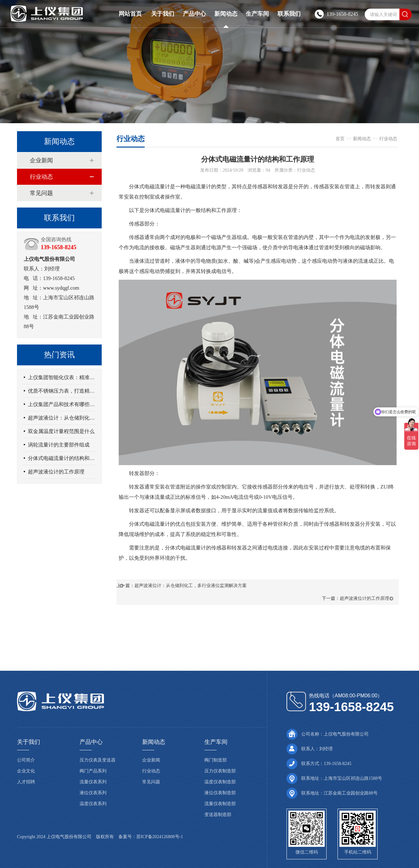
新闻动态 (226, 14)
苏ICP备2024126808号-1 (160, 837)
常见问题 (41, 193)
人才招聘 (26, 782)
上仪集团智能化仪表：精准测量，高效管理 (62, 377)
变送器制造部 (218, 815)
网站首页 (130, 14)
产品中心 (194, 14)
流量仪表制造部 (220, 804)
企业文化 (26, 771)
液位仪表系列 (93, 793)
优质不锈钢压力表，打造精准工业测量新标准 (62, 391)
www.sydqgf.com (61, 288)
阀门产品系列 (93, 771)
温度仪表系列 (93, 804)
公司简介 (26, 760)
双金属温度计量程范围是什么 (61, 431)
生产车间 (257, 14)
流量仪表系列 (93, 782)
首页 (340, 139)
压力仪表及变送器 (98, 760)
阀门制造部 (216, 760)
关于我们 (163, 14)
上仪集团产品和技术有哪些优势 (62, 404)
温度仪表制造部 (220, 782)
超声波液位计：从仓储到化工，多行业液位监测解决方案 (62, 418)
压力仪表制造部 (220, 771)
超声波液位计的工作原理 (56, 472)
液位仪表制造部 (220, 793)
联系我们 (289, 14)
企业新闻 (41, 160)
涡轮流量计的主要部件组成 (59, 445)
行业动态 (41, 177)
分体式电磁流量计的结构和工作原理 (62, 458)
